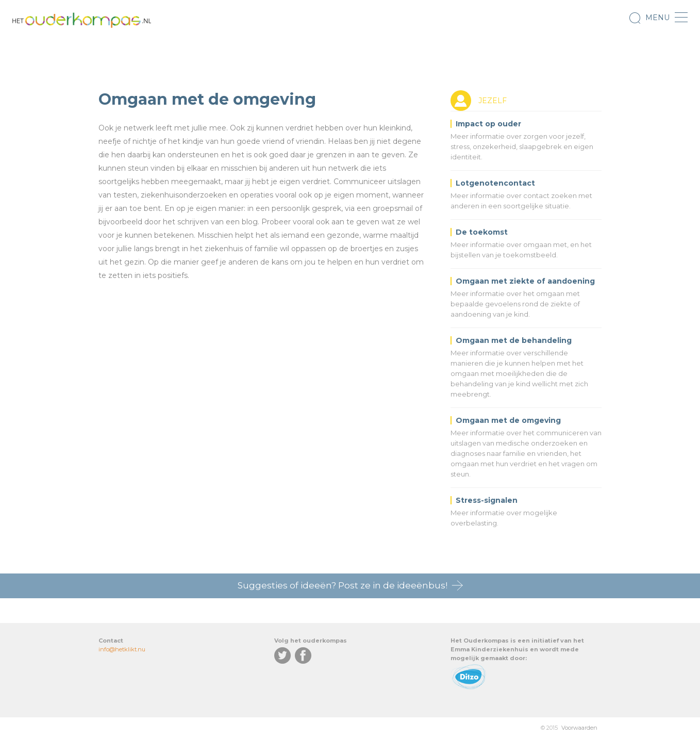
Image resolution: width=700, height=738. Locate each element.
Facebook (303, 655)
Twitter (282, 655)
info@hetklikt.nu (122, 649)
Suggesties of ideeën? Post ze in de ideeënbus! (343, 585)
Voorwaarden (579, 728)
